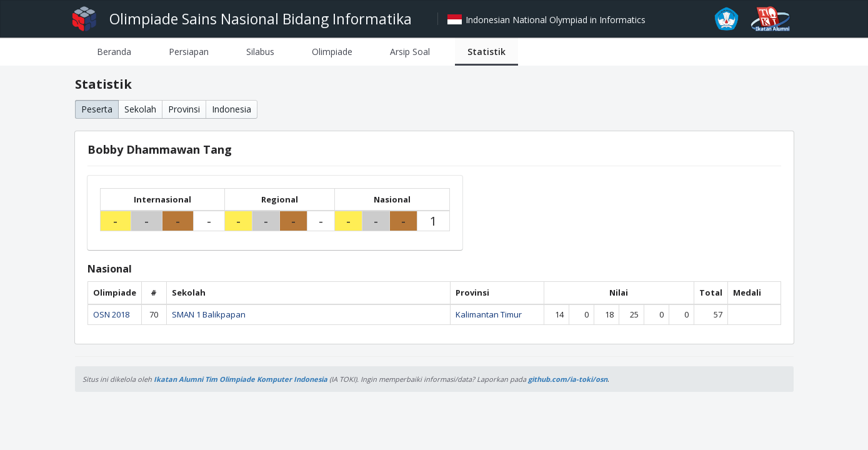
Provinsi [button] (184, 109)
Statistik (486, 52)
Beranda (114, 52)
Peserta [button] (97, 109)
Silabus (260, 52)
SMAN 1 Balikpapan (209, 314)
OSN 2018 (111, 314)
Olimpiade (332, 52)
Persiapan (189, 52)
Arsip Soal (410, 52)
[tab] (114, 52)
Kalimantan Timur (489, 314)
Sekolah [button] (140, 109)
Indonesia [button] (232, 109)
